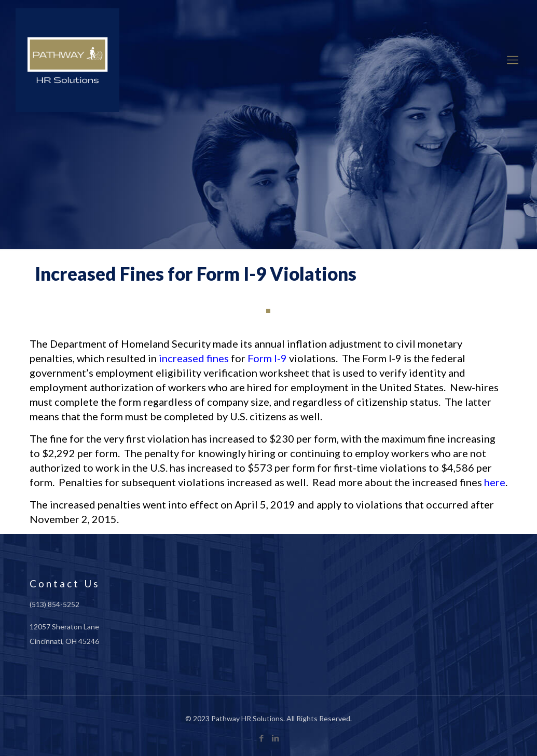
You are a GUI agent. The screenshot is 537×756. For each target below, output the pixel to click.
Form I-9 (267, 358)
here (495, 482)
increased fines (194, 358)
